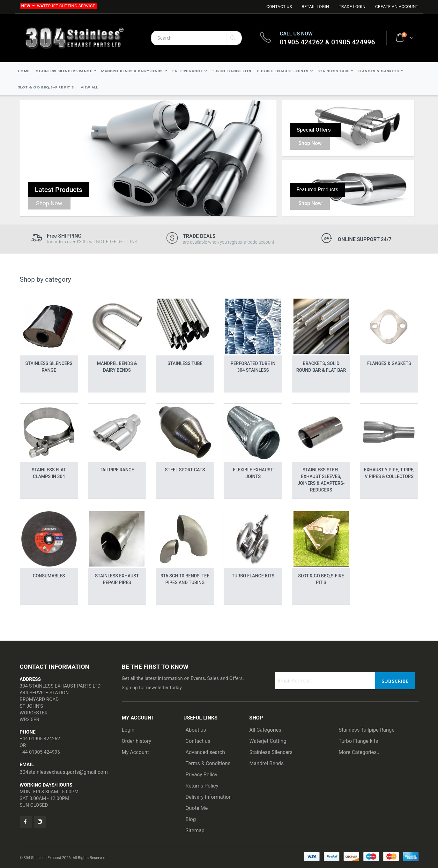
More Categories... (360, 752)
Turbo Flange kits (359, 741)
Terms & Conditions (208, 763)
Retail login (316, 7)
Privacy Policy (202, 775)
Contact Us (279, 7)
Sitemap (195, 830)
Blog (191, 819)
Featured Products (317, 190)
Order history (137, 741)
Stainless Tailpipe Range (367, 730)
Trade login (352, 7)
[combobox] (196, 38)
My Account (136, 752)
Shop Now (49, 203)
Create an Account (397, 7)
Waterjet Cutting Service (66, 6)
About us (196, 730)
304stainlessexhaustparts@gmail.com (64, 772)
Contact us (198, 741)
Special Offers (313, 130)
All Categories (265, 730)
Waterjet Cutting (268, 741)
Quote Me (197, 808)
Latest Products (59, 190)
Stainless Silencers (271, 752)
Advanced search (205, 752)
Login (128, 730)
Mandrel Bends (267, 763)
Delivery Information (209, 797)
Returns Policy (202, 786)
